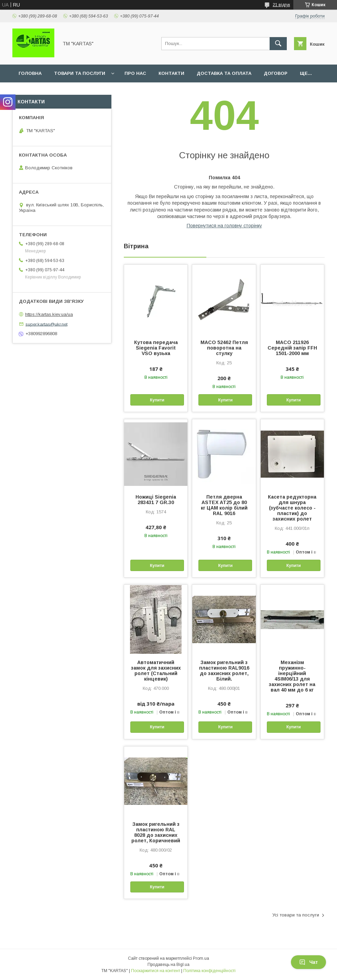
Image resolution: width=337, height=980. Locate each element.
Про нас (135, 73)
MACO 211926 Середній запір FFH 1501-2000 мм (292, 348)
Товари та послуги (80, 73)
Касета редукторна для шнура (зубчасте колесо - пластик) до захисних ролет (292, 508)
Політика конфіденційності (209, 971)
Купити (157, 400)
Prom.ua (201, 958)
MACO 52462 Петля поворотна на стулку (224, 348)
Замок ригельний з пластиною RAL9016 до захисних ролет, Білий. (224, 671)
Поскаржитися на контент (156, 971)
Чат (308, 962)
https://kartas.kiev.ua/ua (49, 314)
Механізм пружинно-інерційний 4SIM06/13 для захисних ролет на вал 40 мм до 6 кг (292, 676)
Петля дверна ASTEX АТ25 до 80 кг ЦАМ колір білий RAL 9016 (224, 505)
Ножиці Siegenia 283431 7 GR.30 (156, 500)
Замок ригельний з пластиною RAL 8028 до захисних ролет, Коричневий (156, 832)
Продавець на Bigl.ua (168, 965)
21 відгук (281, 5)
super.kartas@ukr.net (46, 324)
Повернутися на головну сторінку (224, 226)
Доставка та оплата (224, 73)
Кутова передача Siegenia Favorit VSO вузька (156, 348)
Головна (30, 73)
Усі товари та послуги (296, 915)
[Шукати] (278, 44)
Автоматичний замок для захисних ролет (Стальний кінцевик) (156, 671)
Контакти (171, 73)
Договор (276, 73)
